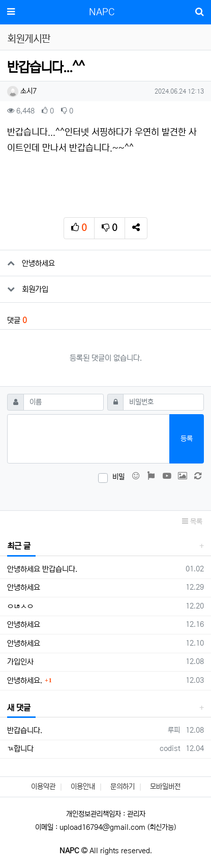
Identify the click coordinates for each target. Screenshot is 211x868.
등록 (187, 439)
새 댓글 (19, 708)
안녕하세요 (38, 263)
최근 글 (19, 546)
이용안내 (83, 787)
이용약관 (43, 787)
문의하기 (123, 787)
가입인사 (20, 662)
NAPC (102, 12)
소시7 (22, 91)
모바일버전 (165, 787)
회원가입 (35, 289)
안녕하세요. (25, 681)
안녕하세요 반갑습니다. (42, 569)
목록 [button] (192, 522)
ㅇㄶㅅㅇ (20, 606)
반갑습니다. (25, 730)
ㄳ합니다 (20, 749)
